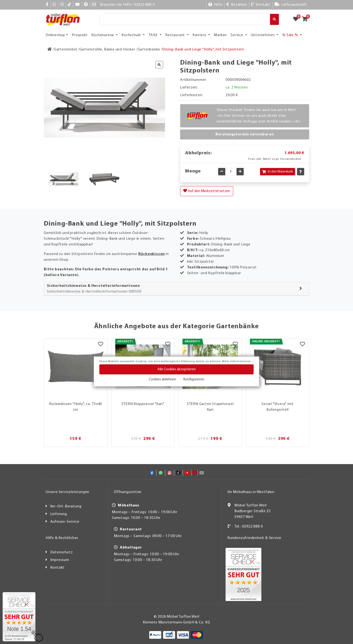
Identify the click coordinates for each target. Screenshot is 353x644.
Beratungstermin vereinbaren (245, 134)
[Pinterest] (86, 5)
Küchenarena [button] (103, 35)
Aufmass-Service (65, 522)
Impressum (60, 560)
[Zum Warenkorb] (306, 19)
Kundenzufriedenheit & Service (254, 538)
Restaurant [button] (176, 35)
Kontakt (58, 568)
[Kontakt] (261, 5)
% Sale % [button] (290, 35)
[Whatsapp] (54, 5)
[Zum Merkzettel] (297, 19)
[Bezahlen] (237, 5)
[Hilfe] (215, 5)
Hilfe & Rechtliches (62, 538)
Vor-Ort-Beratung (66, 506)
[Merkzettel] (101, 345)
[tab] (176, 289)
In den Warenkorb (278, 172)
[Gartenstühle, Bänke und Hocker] (107, 50)
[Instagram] (62, 5)
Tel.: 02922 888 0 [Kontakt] (249, 527)
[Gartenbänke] (149, 50)
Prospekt (80, 35)
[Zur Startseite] (50, 50)
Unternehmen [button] (263, 35)
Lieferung (59, 514)
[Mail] (94, 5)
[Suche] (185, 19)
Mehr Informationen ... (238, 361)
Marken (220, 35)
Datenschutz (62, 552)
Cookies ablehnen (162, 379)
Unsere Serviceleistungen (67, 492)
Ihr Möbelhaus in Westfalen (251, 492)
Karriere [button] (200, 35)
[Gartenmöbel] (66, 50)
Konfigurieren (194, 379)
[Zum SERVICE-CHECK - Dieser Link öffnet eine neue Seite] (19, 617)
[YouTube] (78, 5)
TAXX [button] (154, 35)
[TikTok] (69, 5)
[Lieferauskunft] (291, 5)
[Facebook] (47, 5)
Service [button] (237, 35)
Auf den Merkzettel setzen (207, 191)
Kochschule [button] (132, 35)
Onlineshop (55, 35)
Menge (193, 171)
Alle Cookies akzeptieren (176, 369)
